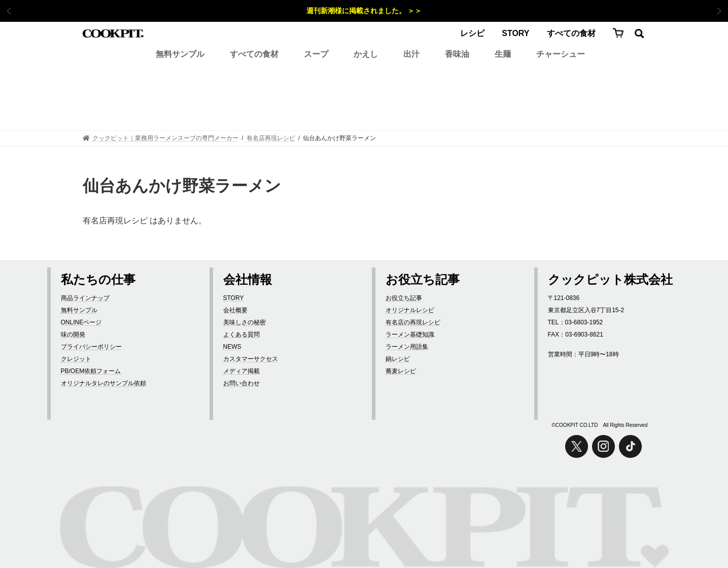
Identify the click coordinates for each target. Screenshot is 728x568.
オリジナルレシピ (410, 310)
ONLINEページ (81, 322)
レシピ (472, 33)
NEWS (232, 347)
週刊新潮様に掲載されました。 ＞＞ (364, 11)
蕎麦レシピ (401, 371)
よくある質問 (241, 335)
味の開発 (73, 335)
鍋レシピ (398, 359)
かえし (366, 54)
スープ (316, 54)
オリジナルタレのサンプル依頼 (103, 383)
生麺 (503, 54)
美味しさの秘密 (245, 322)
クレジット (76, 359)
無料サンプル (180, 54)
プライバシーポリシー (91, 347)
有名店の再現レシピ (413, 322)
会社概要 (235, 310)
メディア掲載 (241, 371)
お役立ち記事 (404, 298)
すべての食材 (571, 33)
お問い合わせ (241, 383)
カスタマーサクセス (251, 359)
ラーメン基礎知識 (410, 335)
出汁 (411, 54)
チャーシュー (561, 54)
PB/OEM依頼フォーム (91, 371)
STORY (515, 33)
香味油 (457, 54)
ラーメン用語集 (407, 347)
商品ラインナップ (85, 298)
